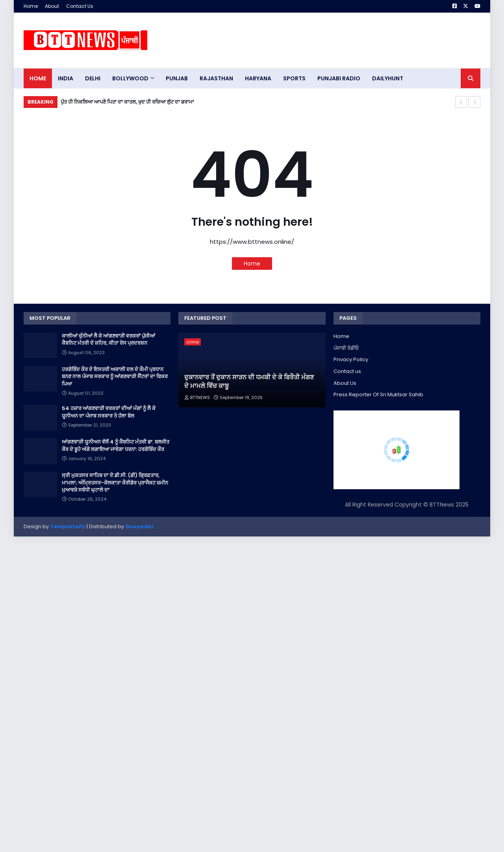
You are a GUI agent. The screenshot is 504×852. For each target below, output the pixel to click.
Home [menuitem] (38, 78)
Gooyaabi (139, 526)
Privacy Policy (351, 359)
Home (31, 6)
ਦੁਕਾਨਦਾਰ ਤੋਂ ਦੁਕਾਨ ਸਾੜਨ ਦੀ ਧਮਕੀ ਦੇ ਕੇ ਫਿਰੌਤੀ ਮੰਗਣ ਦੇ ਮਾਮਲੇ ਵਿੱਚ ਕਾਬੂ (249, 382)
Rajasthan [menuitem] (216, 78)
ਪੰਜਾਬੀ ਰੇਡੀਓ (346, 348)
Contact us (347, 371)
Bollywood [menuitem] (130, 78)
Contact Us (80, 6)
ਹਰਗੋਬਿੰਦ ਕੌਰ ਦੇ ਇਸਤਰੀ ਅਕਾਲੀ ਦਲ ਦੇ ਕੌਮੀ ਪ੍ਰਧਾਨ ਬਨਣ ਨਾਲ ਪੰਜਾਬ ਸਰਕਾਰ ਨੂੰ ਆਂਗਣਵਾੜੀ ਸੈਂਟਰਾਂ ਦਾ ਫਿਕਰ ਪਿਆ (115, 377)
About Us (345, 383)
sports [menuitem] (294, 78)
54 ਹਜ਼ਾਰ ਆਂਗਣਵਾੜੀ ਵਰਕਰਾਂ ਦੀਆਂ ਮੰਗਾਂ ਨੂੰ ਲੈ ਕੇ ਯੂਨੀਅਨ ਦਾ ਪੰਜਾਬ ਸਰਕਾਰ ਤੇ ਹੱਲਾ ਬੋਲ (109, 412)
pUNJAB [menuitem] (177, 78)
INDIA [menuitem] (66, 78)
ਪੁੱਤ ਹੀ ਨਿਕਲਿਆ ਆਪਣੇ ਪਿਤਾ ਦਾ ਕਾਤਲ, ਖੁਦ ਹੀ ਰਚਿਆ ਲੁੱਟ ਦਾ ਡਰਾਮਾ (127, 102)
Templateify (68, 526)
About (52, 6)
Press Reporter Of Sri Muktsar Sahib (378, 394)
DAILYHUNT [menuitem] (388, 78)
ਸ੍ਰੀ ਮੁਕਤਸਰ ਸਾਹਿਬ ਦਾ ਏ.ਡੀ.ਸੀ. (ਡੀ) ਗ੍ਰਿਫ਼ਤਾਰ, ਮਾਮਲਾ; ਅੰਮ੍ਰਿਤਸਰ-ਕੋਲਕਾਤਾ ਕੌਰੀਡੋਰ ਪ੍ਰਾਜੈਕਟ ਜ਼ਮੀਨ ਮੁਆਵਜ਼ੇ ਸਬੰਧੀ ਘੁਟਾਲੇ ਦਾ (115, 483)
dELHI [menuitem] (93, 78)
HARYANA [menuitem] (258, 78)
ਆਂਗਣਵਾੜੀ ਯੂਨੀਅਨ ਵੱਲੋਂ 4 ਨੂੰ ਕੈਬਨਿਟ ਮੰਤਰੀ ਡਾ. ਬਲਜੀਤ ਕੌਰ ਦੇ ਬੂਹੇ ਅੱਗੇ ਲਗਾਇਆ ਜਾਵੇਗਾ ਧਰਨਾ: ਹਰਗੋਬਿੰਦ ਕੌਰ (116, 445)
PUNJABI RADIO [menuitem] (339, 78)
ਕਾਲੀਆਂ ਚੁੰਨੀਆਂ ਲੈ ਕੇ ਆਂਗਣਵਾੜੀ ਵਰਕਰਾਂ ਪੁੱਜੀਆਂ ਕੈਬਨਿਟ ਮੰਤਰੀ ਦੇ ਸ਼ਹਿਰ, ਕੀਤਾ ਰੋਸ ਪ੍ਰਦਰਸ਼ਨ (108, 340)
